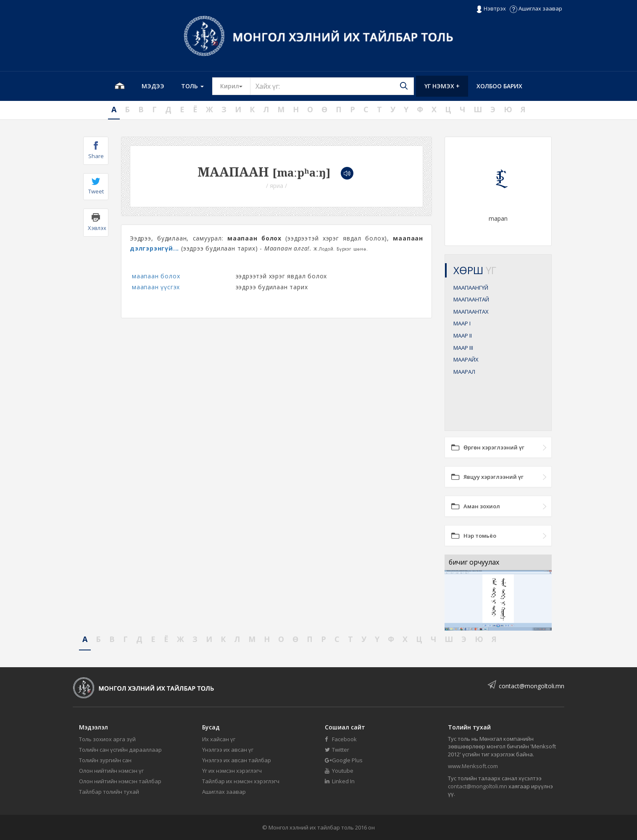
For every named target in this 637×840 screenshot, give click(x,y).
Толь (192, 86)
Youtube (339, 771)
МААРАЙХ (466, 359)
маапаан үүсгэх (156, 287)
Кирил (235, 86)
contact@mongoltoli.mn (532, 686)
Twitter (337, 750)
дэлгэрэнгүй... (154, 248)
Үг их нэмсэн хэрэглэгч (232, 771)
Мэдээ (153, 86)
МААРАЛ (464, 372)
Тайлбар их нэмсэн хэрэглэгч (241, 781)
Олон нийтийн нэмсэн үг (111, 771)
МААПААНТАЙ (471, 299)
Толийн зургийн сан (105, 760)
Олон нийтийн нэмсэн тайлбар (120, 781)
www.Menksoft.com (473, 766)
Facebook (341, 739)
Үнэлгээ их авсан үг (228, 750)
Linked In (340, 781)
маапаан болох (156, 276)
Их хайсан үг (219, 739)
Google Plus (344, 760)
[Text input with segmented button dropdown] (332, 86)
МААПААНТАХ (471, 312)
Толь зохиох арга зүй (107, 739)
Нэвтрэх (491, 9)
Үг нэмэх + (442, 86)
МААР (462, 323)
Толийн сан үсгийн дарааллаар (120, 750)
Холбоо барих (499, 86)
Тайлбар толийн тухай (109, 792)
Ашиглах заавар (536, 8)
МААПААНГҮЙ (471, 288)
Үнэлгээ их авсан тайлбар (237, 760)
